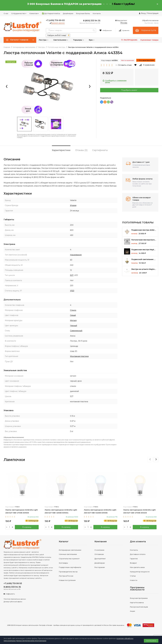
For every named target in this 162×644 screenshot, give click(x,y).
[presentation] (7, 87)
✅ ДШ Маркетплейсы (51, 13)
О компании (99, 550)
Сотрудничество (19, 13)
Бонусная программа (139, 598)
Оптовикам (99, 554)
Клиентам (34, 13)
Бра (92, 40)
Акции (132, 611)
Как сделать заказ (137, 567)
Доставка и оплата (138, 554)
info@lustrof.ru (10, 594)
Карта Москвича (137, 603)
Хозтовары (63, 563)
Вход (143, 13)
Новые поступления (67, 580)
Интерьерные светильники (24, 47)
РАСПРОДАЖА (129, 40)
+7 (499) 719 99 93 (13, 583)
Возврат (133, 563)
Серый (73, 315)
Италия (73, 205)
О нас (6, 13)
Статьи (133, 576)
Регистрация (153, 13)
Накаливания (76, 255)
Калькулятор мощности (140, 572)
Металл (73, 320)
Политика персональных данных (15, 599)
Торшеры (79, 40)
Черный (74, 326)
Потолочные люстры (56, 47)
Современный (76, 331)
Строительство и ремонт (69, 559)
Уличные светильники (68, 554)
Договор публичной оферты (13, 602)
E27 (72, 275)
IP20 (72, 291)
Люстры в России (66, 576)
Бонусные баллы (83, 13)
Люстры (44, 40)
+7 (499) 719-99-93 (55, 20)
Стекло (73, 310)
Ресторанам (100, 567)
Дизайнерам (68, 13)
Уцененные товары (149, 40)
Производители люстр (68, 572)
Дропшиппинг (100, 559)
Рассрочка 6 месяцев (139, 607)
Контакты (97, 13)
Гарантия (134, 559)
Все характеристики (146, 60)
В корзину (27, 527)
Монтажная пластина (79, 356)
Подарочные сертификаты (70, 567)
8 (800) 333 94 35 (92, 21)
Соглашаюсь (151, 641)
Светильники (61, 40)
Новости (134, 580)
